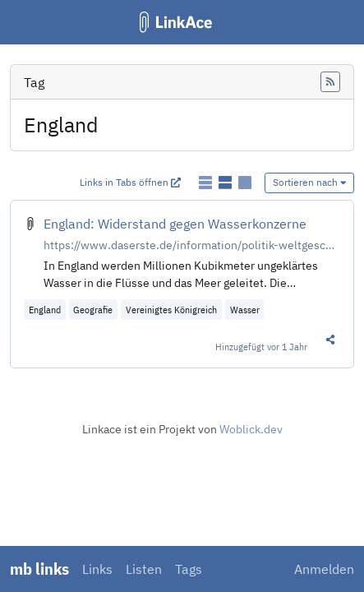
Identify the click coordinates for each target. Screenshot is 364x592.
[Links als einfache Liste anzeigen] (207, 183)
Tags (189, 569)
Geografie (93, 310)
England (45, 310)
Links (97, 569)
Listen (144, 569)
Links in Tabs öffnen (130, 182)
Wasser (245, 310)
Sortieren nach (310, 182)
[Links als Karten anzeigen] (245, 183)
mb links (39, 569)
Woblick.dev (251, 429)
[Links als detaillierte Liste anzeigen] (227, 183)
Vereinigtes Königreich (171, 310)
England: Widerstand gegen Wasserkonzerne (175, 224)
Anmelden (324, 569)
